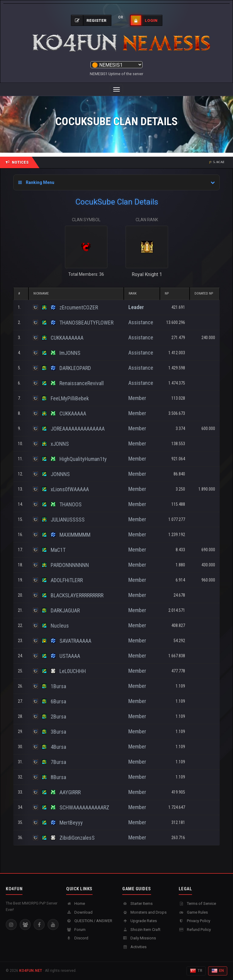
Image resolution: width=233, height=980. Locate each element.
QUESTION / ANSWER (89, 921)
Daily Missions (139, 938)
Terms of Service (197, 903)
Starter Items (137, 903)
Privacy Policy (194, 921)
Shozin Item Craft (141, 930)
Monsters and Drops (144, 912)
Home (76, 903)
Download (79, 912)
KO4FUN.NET (31, 971)
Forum (76, 930)
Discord (77, 938)
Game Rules (193, 912)
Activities (134, 947)
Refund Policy (195, 930)
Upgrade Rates (140, 921)
